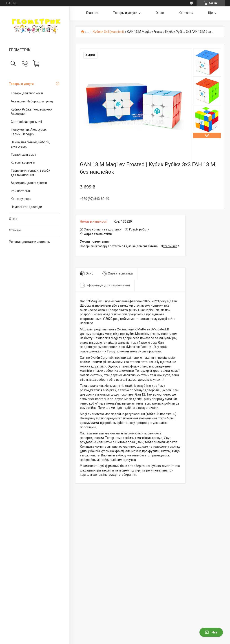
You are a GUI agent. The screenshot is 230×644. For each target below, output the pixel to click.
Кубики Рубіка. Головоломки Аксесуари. (32, 112)
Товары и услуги (21, 84)
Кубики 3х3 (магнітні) (108, 32)
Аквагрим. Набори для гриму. (32, 101)
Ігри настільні (21, 191)
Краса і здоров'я (23, 162)
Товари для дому (23, 155)
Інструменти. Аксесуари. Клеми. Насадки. (29, 132)
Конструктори (21, 199)
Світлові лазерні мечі (26, 122)
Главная (92, 13)
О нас (13, 219)
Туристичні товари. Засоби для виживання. (31, 173)
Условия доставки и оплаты (30, 242)
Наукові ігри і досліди (26, 207)
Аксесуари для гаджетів (29, 183)
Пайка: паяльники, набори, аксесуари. (30, 144)
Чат (211, 632)
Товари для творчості (27, 93)
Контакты (186, 13)
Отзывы (15, 230)
